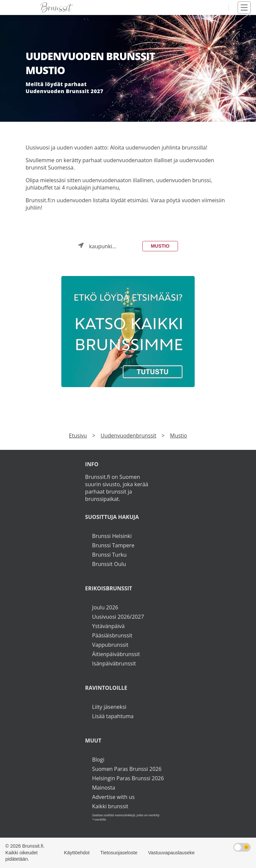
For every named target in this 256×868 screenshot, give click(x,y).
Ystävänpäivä (108, 626)
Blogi (98, 760)
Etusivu (78, 436)
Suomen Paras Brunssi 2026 (127, 769)
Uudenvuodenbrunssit (128, 436)
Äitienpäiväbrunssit (116, 654)
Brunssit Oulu (109, 564)
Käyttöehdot (77, 853)
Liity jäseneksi (109, 707)
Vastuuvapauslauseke (171, 853)
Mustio (160, 246)
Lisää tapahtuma (113, 716)
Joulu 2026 (105, 607)
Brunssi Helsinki (112, 536)
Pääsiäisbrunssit (112, 635)
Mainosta (103, 788)
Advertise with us (113, 797)
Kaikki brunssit (110, 806)
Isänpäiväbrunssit (114, 663)
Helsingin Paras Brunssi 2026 (128, 778)
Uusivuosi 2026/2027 (118, 617)
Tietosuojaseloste (119, 853)
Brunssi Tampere (113, 545)
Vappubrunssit (110, 645)
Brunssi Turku (109, 555)
